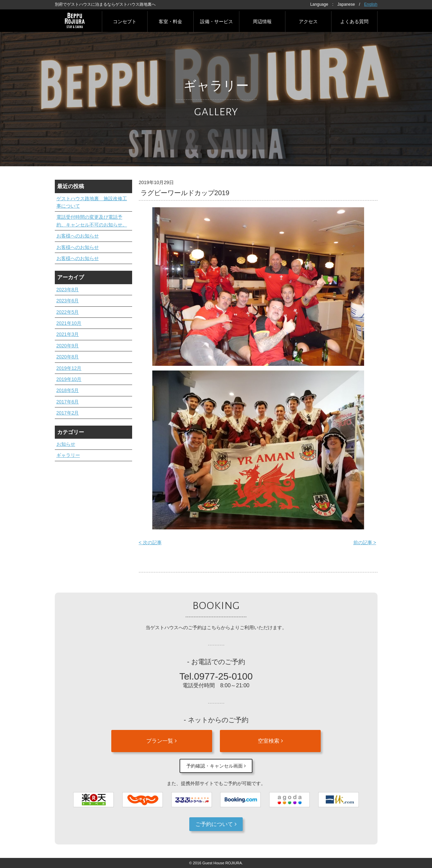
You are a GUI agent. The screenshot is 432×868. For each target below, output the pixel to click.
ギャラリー (68, 455)
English (371, 4)
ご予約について (216, 824)
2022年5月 (68, 312)
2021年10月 (69, 323)
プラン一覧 (161, 741)
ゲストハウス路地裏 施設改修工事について (92, 202)
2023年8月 (68, 290)
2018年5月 (68, 390)
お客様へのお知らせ (78, 236)
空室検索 (270, 741)
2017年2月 (68, 413)
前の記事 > (365, 542)
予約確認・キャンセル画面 (216, 766)
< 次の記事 (150, 542)
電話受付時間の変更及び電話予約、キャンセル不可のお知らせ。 (92, 221)
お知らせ (66, 444)
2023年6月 (68, 301)
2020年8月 (68, 357)
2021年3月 (68, 334)
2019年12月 (69, 368)
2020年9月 (68, 346)
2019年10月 (69, 379)
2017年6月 (68, 402)
